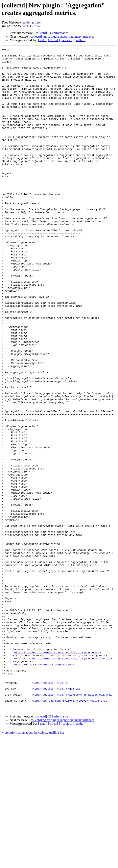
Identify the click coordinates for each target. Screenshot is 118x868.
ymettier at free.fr (31, 22)
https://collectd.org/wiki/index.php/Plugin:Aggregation (57, 774)
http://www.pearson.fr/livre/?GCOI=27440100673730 (69, 831)
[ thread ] (54, 40)
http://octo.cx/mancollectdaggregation (43, 788)
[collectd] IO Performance (51, 33)
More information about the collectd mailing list (33, 864)
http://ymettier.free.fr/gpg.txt (56, 817)
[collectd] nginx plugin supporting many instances (62, 36)
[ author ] (80, 40)
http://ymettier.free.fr (50, 810)
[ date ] (43, 40)
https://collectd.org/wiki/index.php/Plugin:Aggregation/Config (62, 781)
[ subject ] (67, 40)
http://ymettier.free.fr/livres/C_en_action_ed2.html (72, 824)
